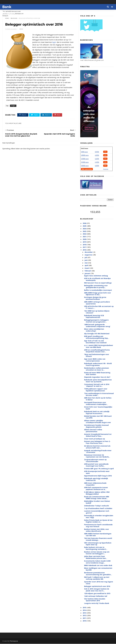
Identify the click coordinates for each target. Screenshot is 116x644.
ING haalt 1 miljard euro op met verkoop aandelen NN (97, 578)
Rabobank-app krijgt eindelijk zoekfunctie (96, 479)
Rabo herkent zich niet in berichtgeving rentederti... (96, 548)
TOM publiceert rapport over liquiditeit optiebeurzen (96, 390)
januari (88, 274)
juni (86, 260)
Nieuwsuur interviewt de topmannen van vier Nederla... (97, 456)
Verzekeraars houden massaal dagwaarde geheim (96, 426)
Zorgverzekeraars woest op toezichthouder (95, 461)
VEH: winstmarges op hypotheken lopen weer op (98, 544)
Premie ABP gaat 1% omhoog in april (99, 469)
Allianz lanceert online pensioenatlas (93, 431)
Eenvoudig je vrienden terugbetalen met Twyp (99, 517)
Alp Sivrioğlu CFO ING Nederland (97, 334)
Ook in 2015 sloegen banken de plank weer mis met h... (97, 590)
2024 (85, 229)
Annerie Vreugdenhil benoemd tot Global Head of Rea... (98, 435)
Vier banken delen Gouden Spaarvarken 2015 (95, 600)
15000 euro (85, 159)
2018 (85, 245)
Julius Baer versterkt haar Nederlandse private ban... (96, 557)
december (89, 252)
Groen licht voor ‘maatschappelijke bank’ (98, 408)
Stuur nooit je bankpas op (95, 439)
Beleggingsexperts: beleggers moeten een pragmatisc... (96, 321)
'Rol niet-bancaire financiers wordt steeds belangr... (98, 539)
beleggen (14, 18)
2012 (85, 616)
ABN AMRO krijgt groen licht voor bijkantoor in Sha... (98, 294)
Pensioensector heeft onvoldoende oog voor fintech (98, 526)
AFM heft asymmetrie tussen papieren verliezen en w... (96, 489)
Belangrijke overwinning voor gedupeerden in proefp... (96, 287)
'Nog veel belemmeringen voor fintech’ (97, 355)
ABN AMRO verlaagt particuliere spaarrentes (97, 303)
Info (105, 152)
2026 (85, 223)
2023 (85, 231)
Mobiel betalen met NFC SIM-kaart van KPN (98, 417)
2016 (85, 250)
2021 (85, 237)
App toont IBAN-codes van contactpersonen (95, 360)
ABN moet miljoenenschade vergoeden (95, 484)
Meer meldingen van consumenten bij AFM (98, 569)
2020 (85, 239)
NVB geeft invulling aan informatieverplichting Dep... (97, 337)
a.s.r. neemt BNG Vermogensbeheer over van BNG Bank (99, 346)
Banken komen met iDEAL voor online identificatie (97, 530)
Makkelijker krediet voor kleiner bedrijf (97, 502)
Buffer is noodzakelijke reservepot (98, 290)
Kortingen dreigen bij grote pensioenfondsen (95, 298)
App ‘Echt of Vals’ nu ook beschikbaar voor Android (95, 342)
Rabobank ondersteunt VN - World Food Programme (98, 364)
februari (88, 271)
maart (87, 268)
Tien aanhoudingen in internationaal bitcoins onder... (99, 394)
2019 (85, 242)
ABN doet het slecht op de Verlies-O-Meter (98, 399)
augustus (89, 255)
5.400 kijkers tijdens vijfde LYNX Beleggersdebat (97, 493)
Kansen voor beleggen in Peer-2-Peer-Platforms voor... (97, 442)
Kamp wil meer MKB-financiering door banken (97, 374)
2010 (85, 621)
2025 (85, 226)
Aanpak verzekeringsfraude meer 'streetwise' (98, 452)
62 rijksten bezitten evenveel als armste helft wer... (97, 447)
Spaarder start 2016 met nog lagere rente (99, 583)
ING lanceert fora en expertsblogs (98, 283)
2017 (85, 247)
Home (7, 18)
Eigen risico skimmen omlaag (96, 276)
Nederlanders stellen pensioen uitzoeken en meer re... (97, 369)
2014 (85, 610)
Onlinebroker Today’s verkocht (97, 506)
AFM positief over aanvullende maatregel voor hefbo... (96, 465)
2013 (85, 613)
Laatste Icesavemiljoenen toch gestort (97, 512)
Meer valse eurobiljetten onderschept (94, 330)
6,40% (97, 162)
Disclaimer (106, 169)
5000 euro (84, 152)
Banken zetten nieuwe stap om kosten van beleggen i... (97, 553)
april (87, 266)
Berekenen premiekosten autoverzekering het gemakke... (98, 574)
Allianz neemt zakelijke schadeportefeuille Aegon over (98, 422)
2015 (85, 608)
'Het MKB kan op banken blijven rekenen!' (97, 312)
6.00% (97, 155)
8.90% (97, 152)
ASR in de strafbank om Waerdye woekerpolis (97, 279)
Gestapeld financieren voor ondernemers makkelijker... (96, 403)
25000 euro (85, 162)
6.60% (97, 159)
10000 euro (85, 155)
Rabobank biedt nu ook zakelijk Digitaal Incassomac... (97, 413)
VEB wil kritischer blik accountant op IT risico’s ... (99, 307)
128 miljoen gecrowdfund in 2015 (97, 594)
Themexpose (14, 641)
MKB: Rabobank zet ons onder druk (98, 565)
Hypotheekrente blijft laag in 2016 (98, 476)
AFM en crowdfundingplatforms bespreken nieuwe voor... (97, 351)
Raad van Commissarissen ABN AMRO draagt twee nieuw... (97, 498)
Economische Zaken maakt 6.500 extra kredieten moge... (97, 562)
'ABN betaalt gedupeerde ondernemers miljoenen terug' (97, 326)
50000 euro (85, 166)
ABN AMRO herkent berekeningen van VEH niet (98, 535)
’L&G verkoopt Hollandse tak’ (96, 596)
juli (86, 258)
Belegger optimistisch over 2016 (97, 586)
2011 (85, 618)
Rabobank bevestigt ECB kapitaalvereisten (94, 317)
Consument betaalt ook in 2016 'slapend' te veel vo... (97, 385)
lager (58, 42)
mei (86, 263)
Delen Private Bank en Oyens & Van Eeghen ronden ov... (98, 521)
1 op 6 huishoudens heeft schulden (98, 508)
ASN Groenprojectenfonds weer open (97, 472)
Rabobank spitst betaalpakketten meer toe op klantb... (98, 381)
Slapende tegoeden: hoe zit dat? (97, 377)
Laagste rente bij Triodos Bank (97, 603)
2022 (85, 234)
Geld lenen (84, 149)
